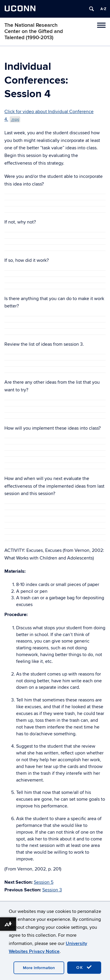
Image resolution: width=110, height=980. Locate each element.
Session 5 (44, 882)
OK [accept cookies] (84, 967)
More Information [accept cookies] (39, 968)
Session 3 (52, 890)
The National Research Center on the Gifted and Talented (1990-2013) (34, 31)
